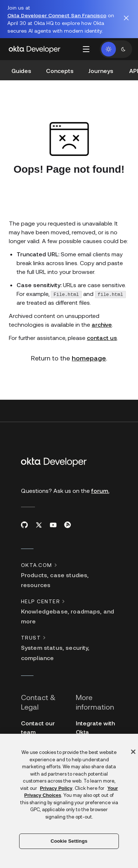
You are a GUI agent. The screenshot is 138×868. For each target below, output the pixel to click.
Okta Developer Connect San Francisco (57, 15)
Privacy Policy (56, 788)
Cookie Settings (69, 841)
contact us (102, 338)
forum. (100, 490)
